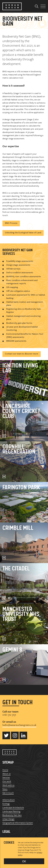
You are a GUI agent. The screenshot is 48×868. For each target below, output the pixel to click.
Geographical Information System (18, 823)
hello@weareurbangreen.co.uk (19, 725)
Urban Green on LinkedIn (23, 735)
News (5, 789)
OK (24, 861)
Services (6, 777)
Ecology (6, 803)
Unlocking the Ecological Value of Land (23, 232)
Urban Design (8, 819)
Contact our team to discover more (22, 354)
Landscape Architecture (13, 807)
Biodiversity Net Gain (12, 815)
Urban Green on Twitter (6, 735)
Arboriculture (9, 800)
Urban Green (12, 6)
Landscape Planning (11, 811)
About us (7, 774)
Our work (7, 781)
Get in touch (8, 793)
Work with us (8, 785)
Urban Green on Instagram (15, 735)
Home (5, 770)
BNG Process (11, 223)
